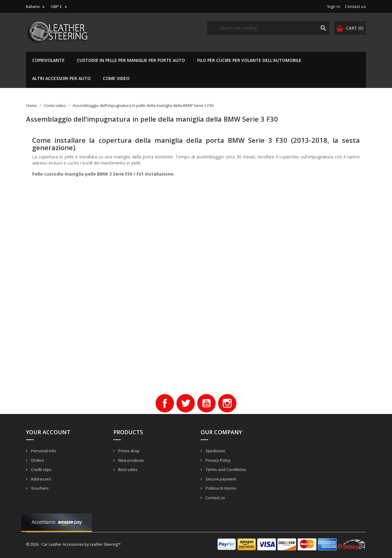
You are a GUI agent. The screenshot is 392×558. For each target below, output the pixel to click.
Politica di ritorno (221, 488)
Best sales (127, 469)
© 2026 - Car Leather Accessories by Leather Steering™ (73, 544)
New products (131, 460)
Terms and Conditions (225, 469)
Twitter (186, 403)
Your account (48, 432)
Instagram (227, 403)
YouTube (206, 403)
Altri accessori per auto (61, 78)
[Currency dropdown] (60, 6)
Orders (37, 460)
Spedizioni (215, 451)
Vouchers (39, 488)
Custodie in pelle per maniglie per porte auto (131, 60)
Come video (116, 78)
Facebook (165, 403)
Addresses (41, 479)
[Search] (268, 28)
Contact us (355, 6)
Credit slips (41, 469)
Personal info (43, 451)
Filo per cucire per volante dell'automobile (249, 60)
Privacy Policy (218, 460)
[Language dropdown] (36, 6)
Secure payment (220, 479)
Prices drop (128, 451)
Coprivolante (48, 60)
